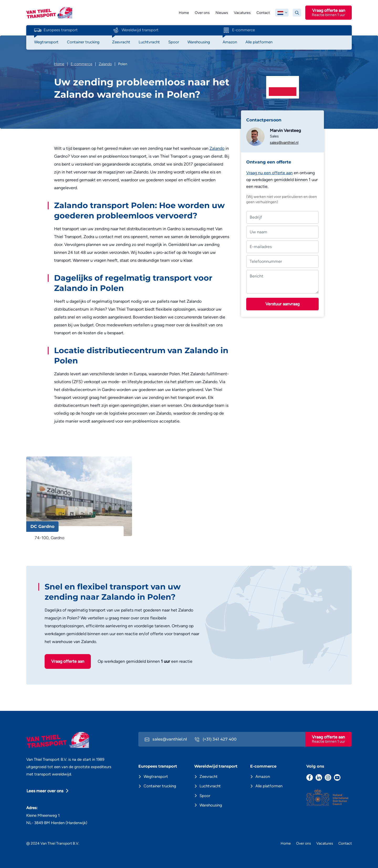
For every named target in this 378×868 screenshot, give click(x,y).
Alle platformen (269, 786)
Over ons (202, 13)
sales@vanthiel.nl (284, 143)
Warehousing (211, 805)
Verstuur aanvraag (282, 304)
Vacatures (242, 13)
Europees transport (56, 30)
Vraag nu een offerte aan (269, 173)
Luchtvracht (210, 786)
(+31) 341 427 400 (216, 739)
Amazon (263, 777)
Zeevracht (209, 777)
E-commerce (239, 30)
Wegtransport (156, 777)
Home (184, 13)
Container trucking (160, 786)
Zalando (217, 148)
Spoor (205, 796)
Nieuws (222, 13)
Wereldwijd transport (135, 30)
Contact (263, 13)
